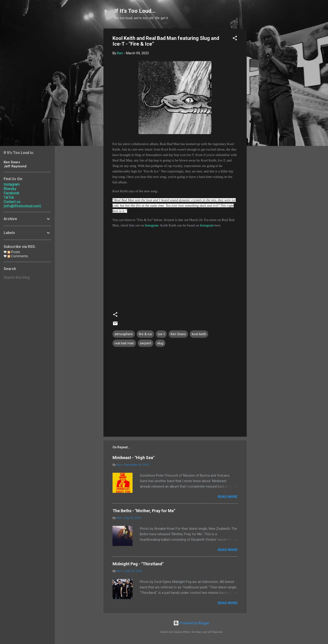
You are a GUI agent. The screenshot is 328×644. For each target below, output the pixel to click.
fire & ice (145, 334)
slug (160, 343)
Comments (18, 256)
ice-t (161, 334)
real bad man (124, 343)
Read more (228, 497)
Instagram (152, 225)
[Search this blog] (27, 278)
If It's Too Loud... (135, 11)
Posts (14, 252)
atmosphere (124, 334)
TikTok (9, 197)
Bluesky (10, 189)
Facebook (12, 193)
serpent (146, 343)
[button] (235, 39)
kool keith (199, 334)
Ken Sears (178, 334)
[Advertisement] (265, 97)
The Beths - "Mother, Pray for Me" (144, 511)
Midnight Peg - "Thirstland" (138, 564)
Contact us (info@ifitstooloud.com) (22, 204)
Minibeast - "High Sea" (133, 458)
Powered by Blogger (191, 623)
